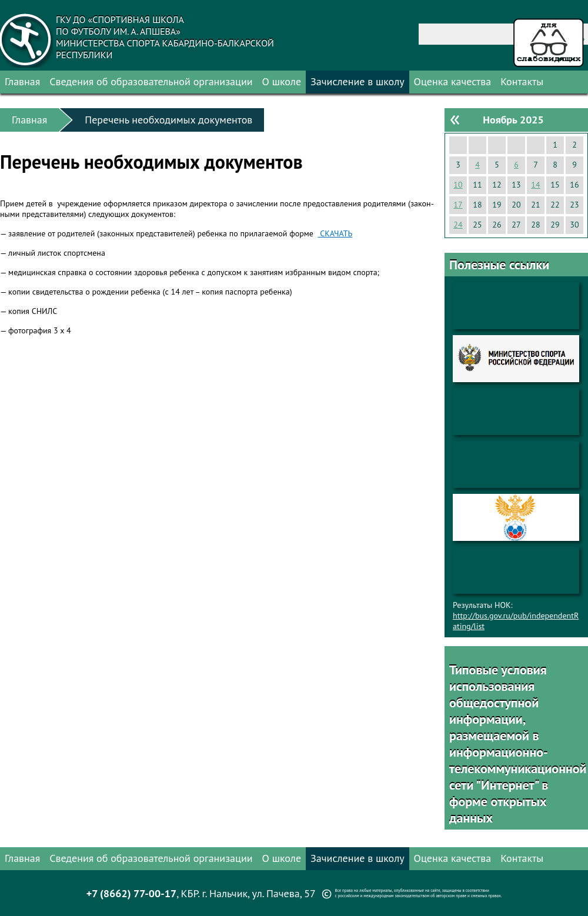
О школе (282, 81)
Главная (22, 81)
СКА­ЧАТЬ (335, 233)
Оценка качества (453, 81)
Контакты (522, 81)
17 (458, 205)
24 (458, 225)
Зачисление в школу (358, 81)
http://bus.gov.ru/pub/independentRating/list (516, 621)
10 (458, 185)
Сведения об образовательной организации (151, 81)
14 (535, 185)
